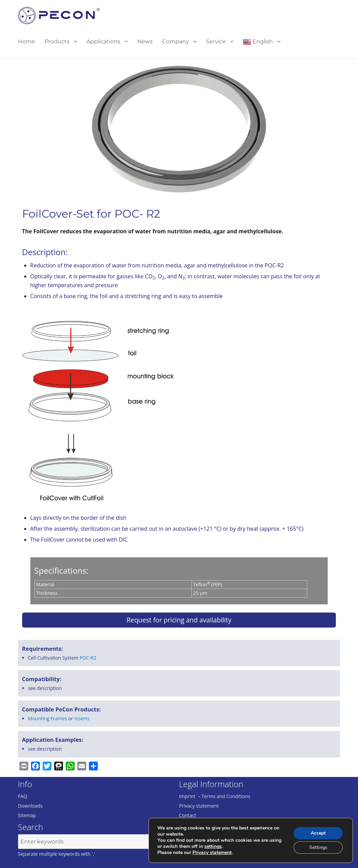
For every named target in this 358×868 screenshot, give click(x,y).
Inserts (82, 718)
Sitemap (27, 815)
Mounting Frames (48, 718)
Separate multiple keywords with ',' (57, 854)
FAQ (23, 796)
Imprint (187, 796)
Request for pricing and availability (179, 620)
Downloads (30, 806)
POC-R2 (88, 658)
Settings (318, 847)
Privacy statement (199, 806)
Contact (188, 815)
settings (213, 847)
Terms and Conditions (226, 796)
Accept (318, 833)
